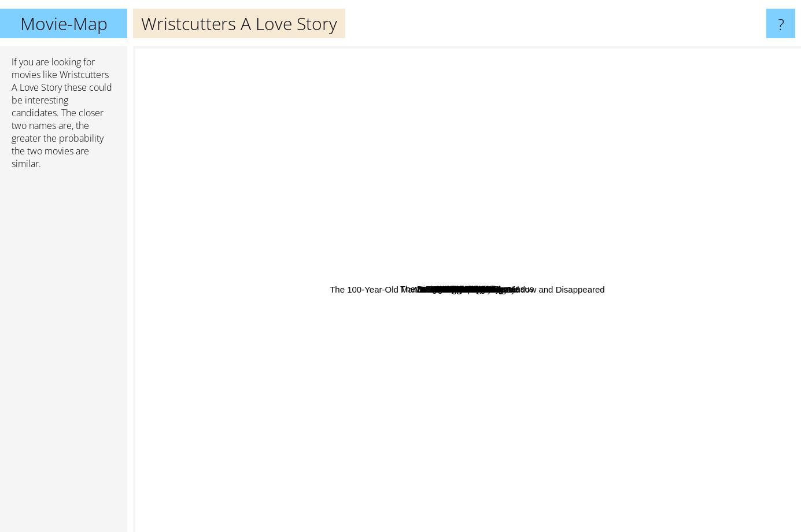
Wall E (332, 165)
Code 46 (542, 400)
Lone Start (560, 352)
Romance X (448, 168)
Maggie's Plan (368, 368)
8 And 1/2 (457, 381)
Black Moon (586, 424)
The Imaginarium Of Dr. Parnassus (506, 115)
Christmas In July (343, 232)
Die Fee (562, 361)
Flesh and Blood (606, 337)
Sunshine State (389, 318)
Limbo (358, 286)
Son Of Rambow (500, 185)
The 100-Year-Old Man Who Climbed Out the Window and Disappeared (512, 363)
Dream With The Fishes (595, 348)
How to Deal (485, 391)
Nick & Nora (420, 166)
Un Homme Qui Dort (301, 359)
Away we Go (655, 271)
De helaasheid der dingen (378, 399)
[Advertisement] (64, 356)
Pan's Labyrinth (710, 193)
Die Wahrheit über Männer (435, 181)
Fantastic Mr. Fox (635, 490)
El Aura (311, 345)
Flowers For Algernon (432, 294)
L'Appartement (599, 204)
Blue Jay (567, 189)
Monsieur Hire (526, 170)
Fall (573, 374)
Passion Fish (513, 352)
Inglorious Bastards (658, 182)
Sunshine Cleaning (305, 136)
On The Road (409, 213)
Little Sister (361, 222)
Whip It (323, 332)
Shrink (606, 248)
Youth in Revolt (419, 422)
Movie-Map (64, 23)
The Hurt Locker (356, 391)
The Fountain (429, 507)
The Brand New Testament (422, 332)
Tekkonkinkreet (256, 240)
